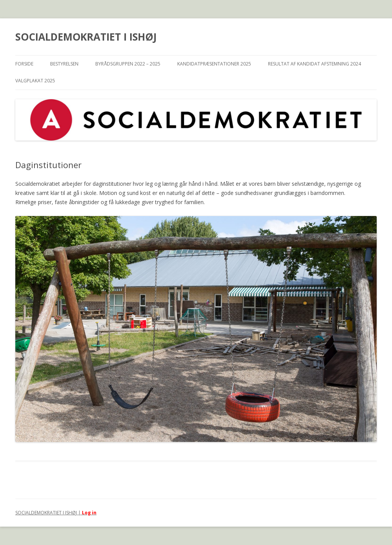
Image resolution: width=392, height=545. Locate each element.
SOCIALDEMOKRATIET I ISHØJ (86, 37)
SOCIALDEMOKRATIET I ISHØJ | (49, 513)
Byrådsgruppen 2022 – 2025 (128, 64)
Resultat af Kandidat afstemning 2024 (314, 64)
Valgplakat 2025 (35, 81)
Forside (24, 64)
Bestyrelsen (64, 64)
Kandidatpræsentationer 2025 (214, 64)
